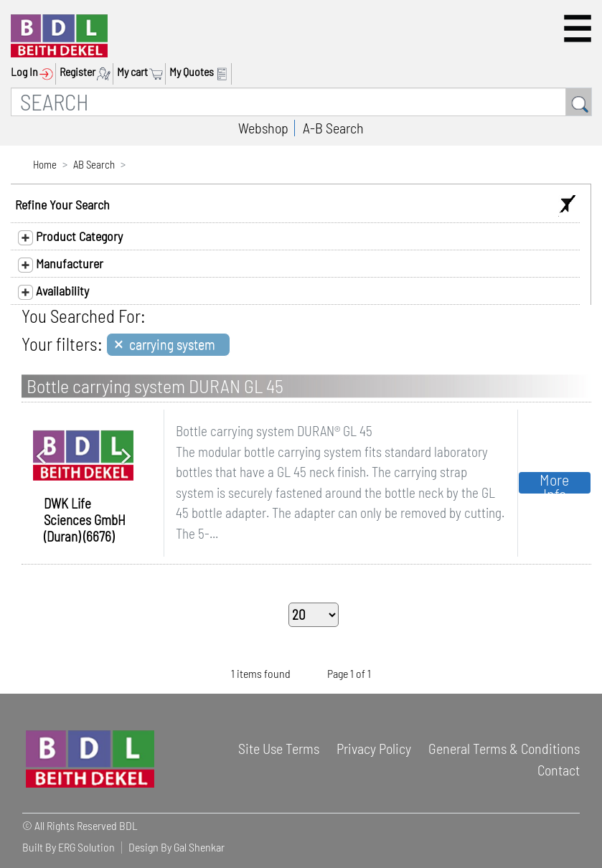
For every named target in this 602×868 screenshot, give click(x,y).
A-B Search (333, 128)
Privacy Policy (374, 748)
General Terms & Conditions (504, 748)
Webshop (263, 128)
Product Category (70, 237)
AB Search (94, 164)
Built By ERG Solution (69, 847)
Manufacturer (61, 264)
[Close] (168, 345)
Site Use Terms (279, 748)
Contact (559, 770)
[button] (578, 28)
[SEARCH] (288, 102)
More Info (554, 483)
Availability (53, 291)
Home (45, 164)
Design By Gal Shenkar (177, 847)
